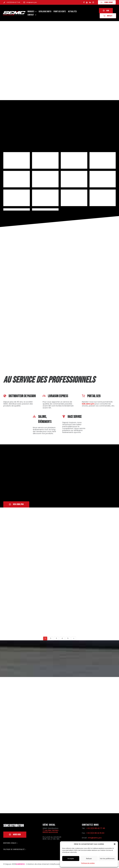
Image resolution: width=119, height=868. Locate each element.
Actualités (73, 12)
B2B (105, 11)
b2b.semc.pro (88, 404)
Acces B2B (15, 835)
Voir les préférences (107, 859)
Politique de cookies (88, 863)
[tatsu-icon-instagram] (93, 2)
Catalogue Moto (45, 12)
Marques (31, 12)
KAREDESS (20, 864)
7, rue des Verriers (51, 830)
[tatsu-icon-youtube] (87, 2)
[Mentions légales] (11, 843)
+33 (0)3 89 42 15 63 (95, 833)
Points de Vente (60, 12)
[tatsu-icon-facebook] (84, 2)
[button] (115, 844)
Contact (31, 15)
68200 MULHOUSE (50, 832)
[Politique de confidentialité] (15, 850)
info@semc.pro (32, 2)
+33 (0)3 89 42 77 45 (13, 2)
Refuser (89, 859)
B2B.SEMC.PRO (16, 504)
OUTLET (107, 16)
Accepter (71, 859)
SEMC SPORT (107, 2)
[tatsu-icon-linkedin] (90, 2)
